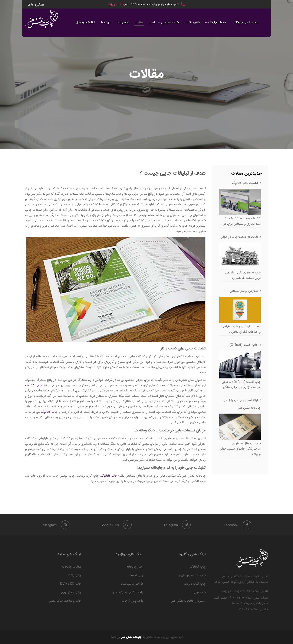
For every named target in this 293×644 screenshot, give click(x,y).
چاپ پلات (75, 575)
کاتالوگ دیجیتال (85, 23)
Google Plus (116, 525)
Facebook (238, 525)
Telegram (177, 525)
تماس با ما (123, 23)
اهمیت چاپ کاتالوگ (245, 183)
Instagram (55, 525)
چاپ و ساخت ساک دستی (65, 601)
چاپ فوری (199, 592)
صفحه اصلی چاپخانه (246, 23)
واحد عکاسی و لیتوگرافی (128, 592)
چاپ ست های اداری (192, 575)
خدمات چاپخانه (217, 23)
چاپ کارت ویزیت (195, 584)
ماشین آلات (193, 23)
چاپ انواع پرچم (71, 592)
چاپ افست (136, 575)
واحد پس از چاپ (132, 601)
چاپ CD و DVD (71, 584)
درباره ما (106, 23)
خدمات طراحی (170, 23)
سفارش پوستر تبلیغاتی (244, 291)
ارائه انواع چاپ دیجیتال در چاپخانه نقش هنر (242, 404)
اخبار (152, 23)
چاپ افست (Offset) (244, 345)
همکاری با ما (36, 5)
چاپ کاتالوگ (33, 385)
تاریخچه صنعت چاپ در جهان (239, 237)
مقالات (139, 23)
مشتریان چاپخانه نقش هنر (189, 601)
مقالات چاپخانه (71, 567)
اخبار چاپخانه (135, 567)
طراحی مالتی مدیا (132, 584)
